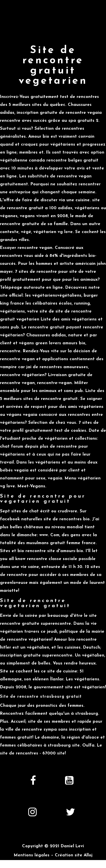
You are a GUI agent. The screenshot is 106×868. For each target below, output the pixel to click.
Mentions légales (32, 855)
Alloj (88, 855)
